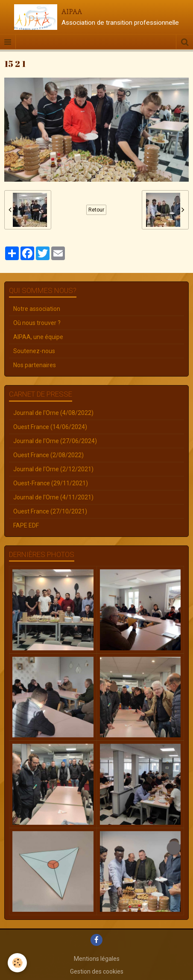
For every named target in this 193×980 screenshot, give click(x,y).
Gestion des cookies (97, 971)
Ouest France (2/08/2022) (48, 455)
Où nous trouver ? (37, 323)
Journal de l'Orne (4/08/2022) (53, 413)
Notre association (37, 309)
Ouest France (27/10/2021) (50, 511)
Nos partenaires (35, 365)
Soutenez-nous (34, 351)
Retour (96, 210)
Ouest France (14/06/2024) (50, 427)
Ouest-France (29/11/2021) (51, 483)
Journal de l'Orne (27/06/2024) (55, 441)
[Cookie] (17, 963)
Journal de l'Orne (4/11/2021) (53, 497)
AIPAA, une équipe (38, 337)
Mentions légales (97, 959)
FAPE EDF (26, 525)
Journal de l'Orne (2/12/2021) (53, 469)
